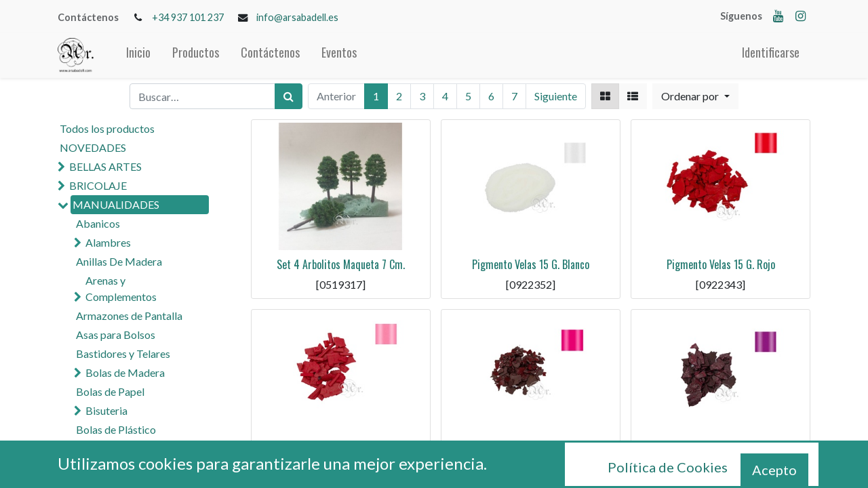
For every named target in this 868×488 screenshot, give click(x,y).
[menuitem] (138, 55)
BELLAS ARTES (105, 166)
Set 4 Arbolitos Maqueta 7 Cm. (341, 264)
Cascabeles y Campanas (141, 448)
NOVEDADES (93, 147)
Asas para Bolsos (116, 334)
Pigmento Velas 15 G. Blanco (531, 264)
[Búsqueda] (289, 96)
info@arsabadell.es (297, 17)
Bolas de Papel (110, 391)
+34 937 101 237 (188, 17)
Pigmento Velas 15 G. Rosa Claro (341, 454)
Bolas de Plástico (116, 429)
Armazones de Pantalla (129, 316)
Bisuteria (106, 410)
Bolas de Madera (125, 372)
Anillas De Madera (119, 261)
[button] (695, 96)
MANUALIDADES (116, 204)
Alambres (108, 242)
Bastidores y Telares (123, 353)
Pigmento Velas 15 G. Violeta (721, 454)
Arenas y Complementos (121, 288)
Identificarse (771, 52)
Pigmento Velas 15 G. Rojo (721, 264)
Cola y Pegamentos (121, 467)
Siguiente (556, 96)
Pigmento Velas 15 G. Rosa (531, 454)
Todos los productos (107, 128)
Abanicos (98, 223)
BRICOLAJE (98, 185)
